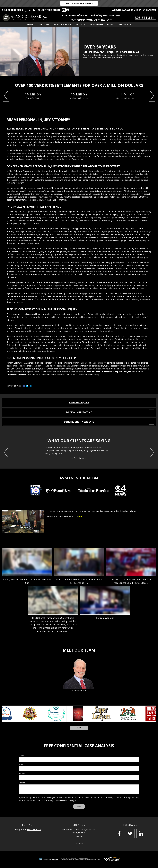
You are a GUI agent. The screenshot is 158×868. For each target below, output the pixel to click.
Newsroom (96, 25)
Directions (79, 836)
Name (21, 756)
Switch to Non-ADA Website (81, 3)
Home (30, 25)
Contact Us (125, 25)
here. (80, 516)
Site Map (79, 843)
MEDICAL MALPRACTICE (79, 412)
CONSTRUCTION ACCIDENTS (79, 422)
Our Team (43, 25)
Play (79, 728)
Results (80, 25)
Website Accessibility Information (134, 10)
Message (23, 783)
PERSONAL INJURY (79, 403)
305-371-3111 (145, 18)
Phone (22, 774)
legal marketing (79, 860)
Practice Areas (62, 25)
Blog (110, 25)
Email (21, 765)
